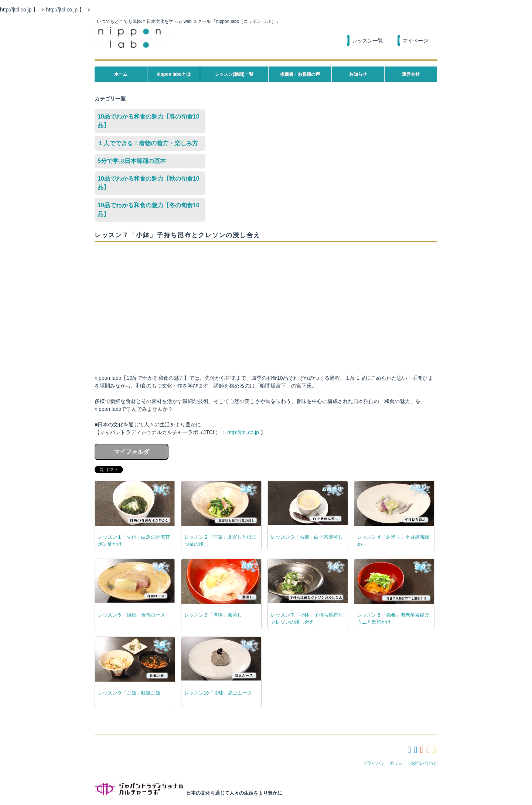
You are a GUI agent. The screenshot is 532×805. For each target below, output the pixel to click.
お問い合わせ (424, 763)
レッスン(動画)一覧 (234, 74)
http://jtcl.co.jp (243, 432)
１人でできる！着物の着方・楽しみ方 (148, 143)
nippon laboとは (174, 74)
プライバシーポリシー (385, 763)
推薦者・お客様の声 (300, 74)
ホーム (121, 74)
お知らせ (358, 74)
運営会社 (411, 74)
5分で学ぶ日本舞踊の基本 (132, 161)
